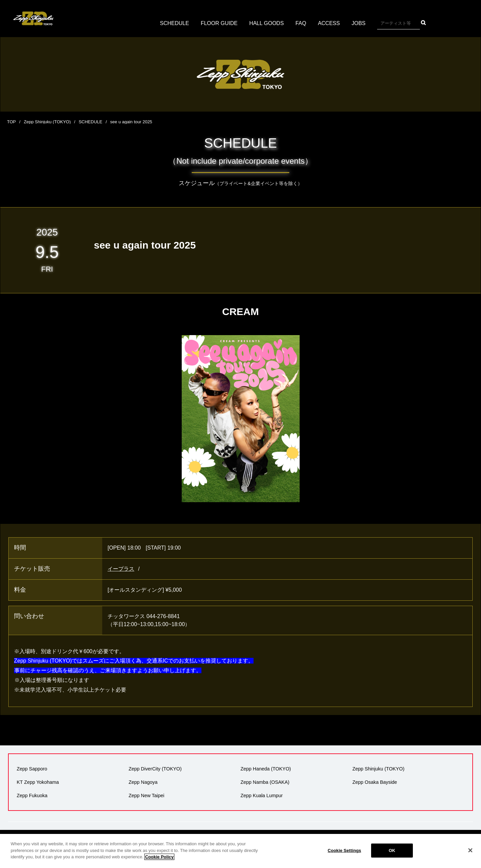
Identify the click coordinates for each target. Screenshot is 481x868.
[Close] (470, 850)
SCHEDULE (175, 23)
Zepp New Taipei (146, 795)
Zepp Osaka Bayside (375, 782)
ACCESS (329, 23)
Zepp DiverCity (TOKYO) (155, 769)
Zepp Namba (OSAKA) (265, 782)
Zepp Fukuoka (32, 795)
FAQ (301, 23)
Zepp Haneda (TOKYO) (266, 769)
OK (392, 850)
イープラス (121, 569)
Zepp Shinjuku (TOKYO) (47, 122)
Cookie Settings (344, 850)
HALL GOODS (266, 23)
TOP (12, 122)
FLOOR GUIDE (219, 23)
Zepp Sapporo (32, 769)
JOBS (358, 23)
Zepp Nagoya (143, 782)
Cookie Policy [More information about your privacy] (159, 857)
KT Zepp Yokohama (38, 782)
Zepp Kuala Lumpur (262, 795)
